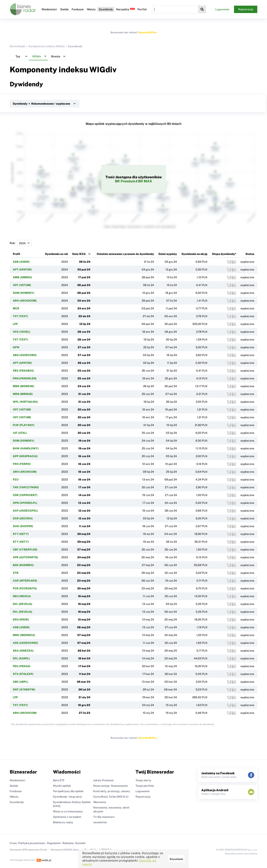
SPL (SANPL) (21, 658)
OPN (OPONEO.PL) (25, 503)
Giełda (64, 9)
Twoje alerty (143, 780)
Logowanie (222, 9)
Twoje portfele (145, 786)
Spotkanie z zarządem (67, 817)
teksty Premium (103, 780)
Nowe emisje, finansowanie (110, 786)
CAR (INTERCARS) (25, 581)
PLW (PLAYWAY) (24, 425)
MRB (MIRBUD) (23, 394)
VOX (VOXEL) (22, 332)
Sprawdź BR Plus (147, 32)
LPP (15, 324)
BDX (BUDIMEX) (23, 565)
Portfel (142, 9)
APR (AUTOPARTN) (25, 557)
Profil (17, 254)
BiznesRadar (18, 46)
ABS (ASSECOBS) (25, 355)
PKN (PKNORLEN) (25, 378)
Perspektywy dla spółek (68, 791)
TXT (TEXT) (20, 316)
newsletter (100, 822)
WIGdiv (103, 70)
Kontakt (80, 843)
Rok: (21, 243)
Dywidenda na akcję (194, 254)
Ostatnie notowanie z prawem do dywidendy (125, 254)
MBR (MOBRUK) (23, 386)
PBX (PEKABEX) (23, 371)
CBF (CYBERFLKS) (25, 549)
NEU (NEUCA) (22, 596)
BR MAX (145, 181)
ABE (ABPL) (20, 682)
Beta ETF (59, 780)
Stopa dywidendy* (224, 254)
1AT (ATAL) (20, 433)
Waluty (91, 9)
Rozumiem (176, 859)
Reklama (68, 843)
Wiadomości (49, 9)
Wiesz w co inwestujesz (68, 811)
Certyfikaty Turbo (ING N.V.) (111, 797)
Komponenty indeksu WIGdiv (47, 46)
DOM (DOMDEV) (24, 293)
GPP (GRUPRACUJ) (25, 456)
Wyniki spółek (62, 786)
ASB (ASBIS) (21, 262)
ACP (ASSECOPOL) (25, 511)
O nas (13, 843)
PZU (16, 479)
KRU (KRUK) (21, 619)
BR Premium (125, 181)
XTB (16, 573)
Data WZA (79, 254)
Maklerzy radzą (63, 822)
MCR (16, 308)
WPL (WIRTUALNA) (25, 402)
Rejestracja (246, 9)
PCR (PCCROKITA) (25, 588)
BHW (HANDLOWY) (26, 448)
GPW (16, 347)
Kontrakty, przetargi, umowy (112, 791)
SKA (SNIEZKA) (23, 651)
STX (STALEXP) (23, 674)
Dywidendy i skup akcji (67, 797)
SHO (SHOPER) (23, 526)
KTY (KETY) (21, 534)
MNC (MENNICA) (24, 635)
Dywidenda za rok (57, 254)
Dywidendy (106, 9)
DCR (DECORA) (23, 518)
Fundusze (78, 9)
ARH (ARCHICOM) (25, 301)
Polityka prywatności (32, 843)
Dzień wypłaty (168, 254)
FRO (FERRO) (22, 464)
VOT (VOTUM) (22, 285)
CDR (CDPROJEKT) (25, 495)
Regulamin (54, 843)
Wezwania (100, 802)
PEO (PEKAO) (22, 666)
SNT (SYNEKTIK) (24, 689)
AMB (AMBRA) (22, 277)
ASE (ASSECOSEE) (25, 643)
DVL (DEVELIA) (23, 604)
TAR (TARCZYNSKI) (26, 487)
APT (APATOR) (22, 269)
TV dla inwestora (104, 817)
